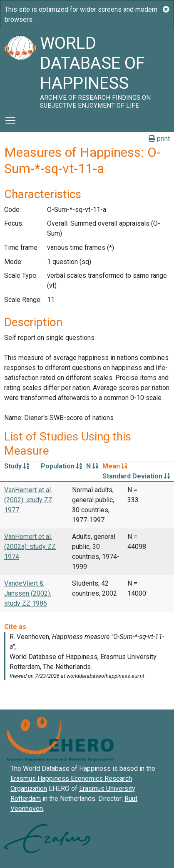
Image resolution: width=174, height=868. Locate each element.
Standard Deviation (136, 476)
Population (61, 466)
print (159, 139)
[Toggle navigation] (10, 121)
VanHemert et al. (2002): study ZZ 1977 (28, 500)
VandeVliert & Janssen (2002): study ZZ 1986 (28, 593)
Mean (115, 466)
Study (17, 466)
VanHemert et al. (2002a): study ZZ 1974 (30, 547)
